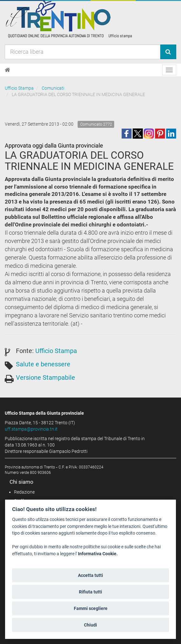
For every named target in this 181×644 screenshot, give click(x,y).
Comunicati (53, 88)
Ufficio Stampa (19, 88)
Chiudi (90, 625)
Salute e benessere (43, 364)
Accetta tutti (90, 575)
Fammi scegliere (91, 608)
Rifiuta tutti (90, 592)
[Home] (7, 70)
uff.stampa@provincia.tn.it (31, 429)
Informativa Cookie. (98, 554)
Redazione (24, 492)
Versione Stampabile (45, 377)
